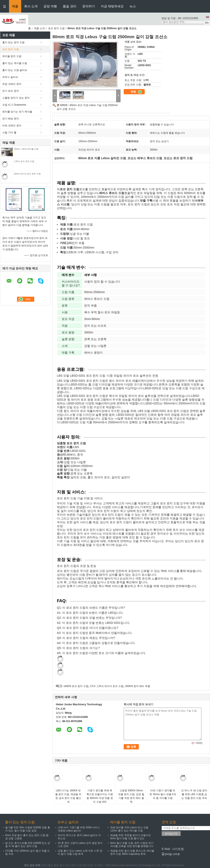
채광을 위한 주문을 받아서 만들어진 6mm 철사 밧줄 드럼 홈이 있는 (131, 837)
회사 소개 (31, 6)
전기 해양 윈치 (11, 119)
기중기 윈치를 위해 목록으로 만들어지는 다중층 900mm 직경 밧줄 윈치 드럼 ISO (100, 796)
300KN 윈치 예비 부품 (138, 686)
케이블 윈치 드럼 (12, 56)
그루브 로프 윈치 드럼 (24, 161)
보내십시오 (171, 834)
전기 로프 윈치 (11, 91)
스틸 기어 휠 (9, 132)
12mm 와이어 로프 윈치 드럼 (27, 174)
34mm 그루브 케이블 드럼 (26, 149)
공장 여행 (50, 6)
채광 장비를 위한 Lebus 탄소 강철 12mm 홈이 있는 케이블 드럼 (129, 829)
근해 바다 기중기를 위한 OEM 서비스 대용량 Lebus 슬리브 (79, 829)
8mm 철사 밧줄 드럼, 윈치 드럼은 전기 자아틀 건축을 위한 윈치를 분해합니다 (132, 845)
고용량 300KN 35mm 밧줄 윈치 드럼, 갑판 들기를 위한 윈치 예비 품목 (131, 796)
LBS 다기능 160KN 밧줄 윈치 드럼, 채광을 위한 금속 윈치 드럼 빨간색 (68, 796)
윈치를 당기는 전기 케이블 (17, 112)
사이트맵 (178, 849)
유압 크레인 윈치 (12, 84)
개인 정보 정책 (32, 865)
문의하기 (89, 6)
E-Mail (166, 849)
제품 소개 (39, 28)
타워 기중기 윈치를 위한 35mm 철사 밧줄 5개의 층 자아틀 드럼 (163, 794)
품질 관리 (70, 6)
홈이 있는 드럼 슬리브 (15, 70)
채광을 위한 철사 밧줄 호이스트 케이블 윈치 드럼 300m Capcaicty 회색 (132, 852)
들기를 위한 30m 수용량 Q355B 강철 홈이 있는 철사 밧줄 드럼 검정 (28, 829)
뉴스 (133, 6)
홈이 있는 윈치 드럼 (13, 42)
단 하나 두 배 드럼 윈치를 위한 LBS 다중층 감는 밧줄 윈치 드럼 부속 (194, 794)
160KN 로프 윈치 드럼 (76, 686)
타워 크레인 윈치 (12, 126)
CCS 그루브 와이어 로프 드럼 (107, 686)
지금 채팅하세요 (112, 6)
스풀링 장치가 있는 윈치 (16, 98)
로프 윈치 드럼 (56, 28)
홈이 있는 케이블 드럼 (15, 63)
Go (207, 23)
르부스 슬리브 (10, 77)
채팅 (136, 92)
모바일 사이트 (171, 854)
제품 (15, 6)
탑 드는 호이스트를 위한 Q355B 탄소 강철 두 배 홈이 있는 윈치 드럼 (28, 845)
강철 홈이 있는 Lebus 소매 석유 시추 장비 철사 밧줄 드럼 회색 (80, 852)
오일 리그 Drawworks (14, 105)
